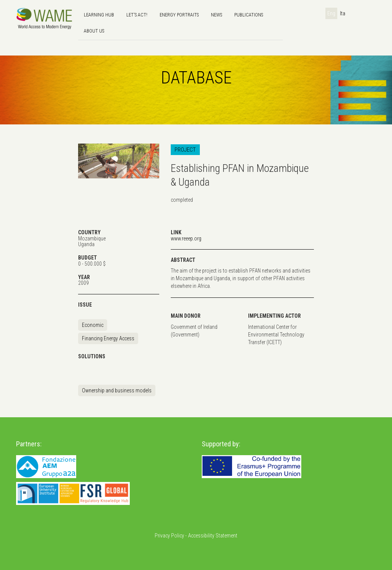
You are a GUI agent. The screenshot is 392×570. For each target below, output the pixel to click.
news (216, 15)
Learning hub (99, 15)
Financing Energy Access (108, 338)
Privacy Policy (169, 536)
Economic (93, 325)
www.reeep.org (186, 238)
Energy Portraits (179, 15)
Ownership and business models (117, 390)
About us (94, 31)
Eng (331, 13)
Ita (343, 13)
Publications (249, 15)
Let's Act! (137, 15)
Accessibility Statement (213, 536)
